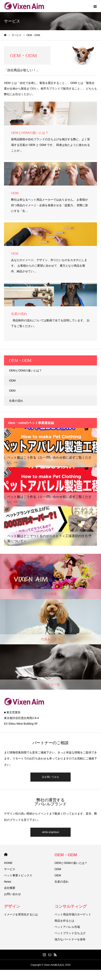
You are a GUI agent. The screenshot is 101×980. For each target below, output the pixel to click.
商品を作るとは (64, 921)
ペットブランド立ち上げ (70, 933)
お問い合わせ (12, 894)
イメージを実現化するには (21, 914)
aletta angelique (51, 832)
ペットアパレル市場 (67, 927)
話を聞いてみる (50, 777)
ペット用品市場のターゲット (73, 914)
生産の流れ (16, 401)
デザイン (12, 906)
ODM (12, 381)
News (8, 882)
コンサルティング (71, 906)
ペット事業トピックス (18, 875)
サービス (10, 869)
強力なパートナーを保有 (70, 939)
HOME (6, 855)
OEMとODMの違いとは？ (25, 370)
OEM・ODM (66, 855)
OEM (12, 391)
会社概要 (10, 888)
